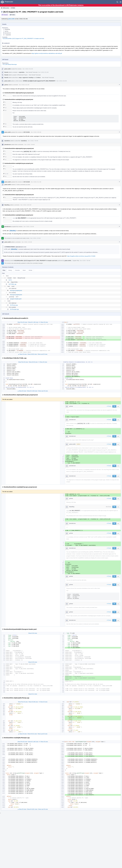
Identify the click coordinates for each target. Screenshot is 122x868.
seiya (20, 78)
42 (5, 127)
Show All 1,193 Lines (33, 322)
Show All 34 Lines (33, 633)
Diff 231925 (27, 182)
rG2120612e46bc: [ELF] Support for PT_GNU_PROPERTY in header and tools (23, 39)
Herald (6, 72)
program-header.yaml (16, 299)
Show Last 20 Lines (43, 354)
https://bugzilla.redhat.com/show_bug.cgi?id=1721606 (81, 256)
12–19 (6, 174)
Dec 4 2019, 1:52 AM (27, 242)
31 (5, 160)
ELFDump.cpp (14, 305)
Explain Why (76, 261)
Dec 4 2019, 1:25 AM (29, 227)
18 (5, 157)
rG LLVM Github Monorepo (10, 64)
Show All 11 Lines (33, 694)
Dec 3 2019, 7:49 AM (33, 141)
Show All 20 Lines (33, 662)
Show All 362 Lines (32, 354)
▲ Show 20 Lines (22, 354)
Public (13, 15)
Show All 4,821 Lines (32, 809)
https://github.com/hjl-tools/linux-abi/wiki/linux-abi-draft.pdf (47, 53)
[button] (120, 2)
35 (5, 124)
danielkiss (7, 141)
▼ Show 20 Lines (44, 322)
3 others (38, 78)
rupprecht (25, 78)
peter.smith (11, 19)
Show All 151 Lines (32, 734)
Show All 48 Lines (33, 362)
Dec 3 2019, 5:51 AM (28, 69)
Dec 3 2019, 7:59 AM (29, 145)
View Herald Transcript (32, 72)
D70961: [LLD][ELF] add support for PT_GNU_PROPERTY (39, 81)
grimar (7, 31)
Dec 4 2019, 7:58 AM (85, 261)
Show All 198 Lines (33, 702)
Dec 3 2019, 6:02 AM (62, 81)
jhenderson (8, 33)
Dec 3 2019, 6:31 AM (24, 85)
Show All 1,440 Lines (33, 742)
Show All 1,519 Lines (32, 391)
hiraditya (31, 78)
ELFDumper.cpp (14, 309)
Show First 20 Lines (22, 322)
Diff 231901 (27, 132)
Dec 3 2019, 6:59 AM (36, 132)
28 (5, 176)
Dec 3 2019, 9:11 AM (36, 182)
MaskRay (7, 29)
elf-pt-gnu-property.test (16, 290)
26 (5, 110)
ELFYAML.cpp (12, 284)
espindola (8, 35)
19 (5, 108)
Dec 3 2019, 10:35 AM (26, 205)
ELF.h (10, 280)
